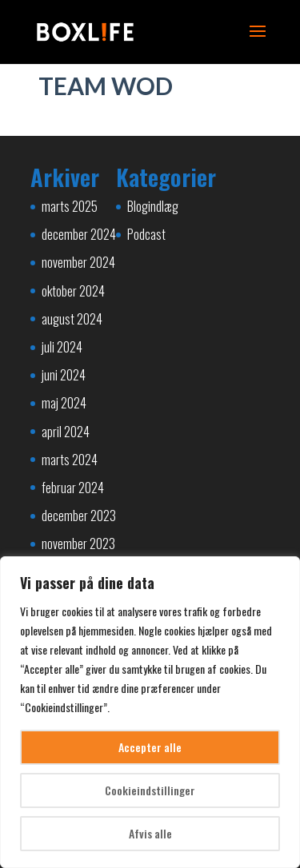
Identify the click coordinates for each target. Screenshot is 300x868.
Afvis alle (150, 833)
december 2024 (79, 234)
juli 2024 (62, 347)
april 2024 (66, 432)
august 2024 (72, 319)
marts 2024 (70, 460)
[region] (150, 712)
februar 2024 (73, 488)
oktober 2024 (73, 291)
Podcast (146, 234)
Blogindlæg (153, 206)
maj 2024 (64, 403)
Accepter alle (150, 747)
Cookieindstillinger (150, 790)
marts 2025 (70, 206)
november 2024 (78, 262)
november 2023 (78, 543)
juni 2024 (64, 375)
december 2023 (79, 516)
